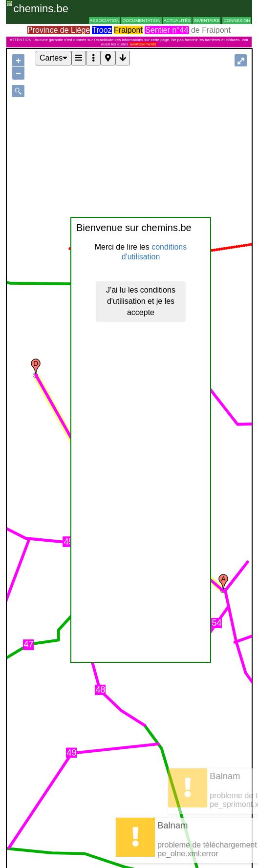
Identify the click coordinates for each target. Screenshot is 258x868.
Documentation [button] (141, 21)
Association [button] (105, 21)
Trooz (102, 30)
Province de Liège (59, 30)
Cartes (54, 58)
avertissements (143, 44)
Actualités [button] (177, 21)
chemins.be (41, 9)
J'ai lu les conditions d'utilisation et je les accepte (141, 301)
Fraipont (128, 30)
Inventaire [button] (206, 21)
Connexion (237, 21)
